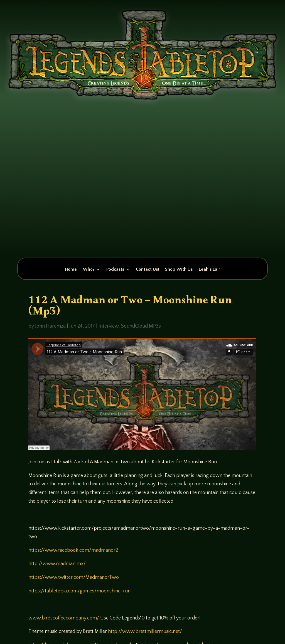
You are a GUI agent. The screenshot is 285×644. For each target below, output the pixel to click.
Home (71, 270)
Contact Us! (147, 270)
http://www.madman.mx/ (57, 564)
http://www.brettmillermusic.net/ (145, 631)
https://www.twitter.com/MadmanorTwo (74, 577)
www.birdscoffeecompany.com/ (64, 618)
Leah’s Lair (209, 270)
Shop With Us (179, 270)
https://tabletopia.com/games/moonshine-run (79, 591)
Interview (109, 326)
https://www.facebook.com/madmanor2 (73, 550)
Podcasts (115, 270)
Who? (89, 270)
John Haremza (50, 326)
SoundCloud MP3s (141, 326)
